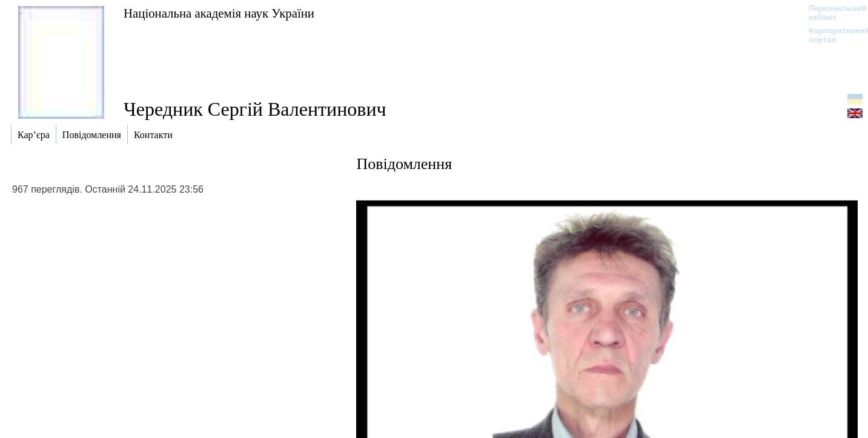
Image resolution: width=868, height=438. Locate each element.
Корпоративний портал (831, 35)
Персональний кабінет (831, 13)
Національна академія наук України (219, 13)
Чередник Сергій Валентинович (255, 109)
